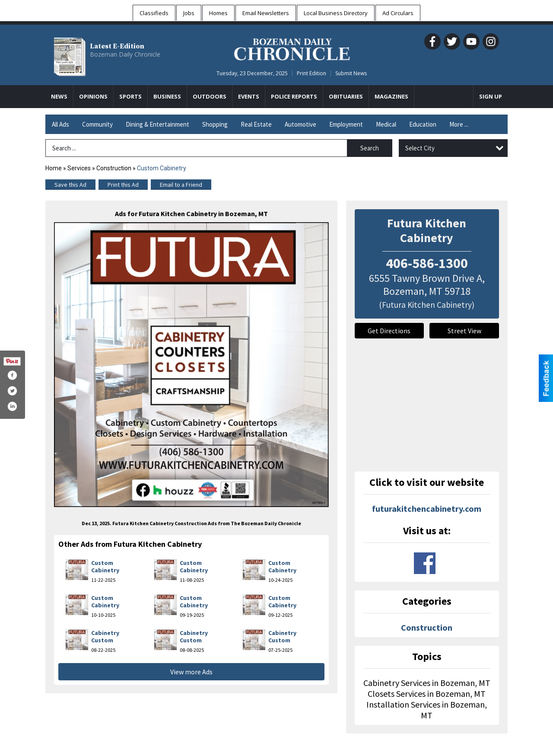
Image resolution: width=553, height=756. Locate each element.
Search (370, 148)
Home (54, 168)
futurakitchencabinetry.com (427, 509)
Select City (420, 148)
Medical (386, 124)
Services (79, 168)
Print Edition (311, 73)
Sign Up (491, 96)
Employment (346, 124)
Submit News (351, 73)
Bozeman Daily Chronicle (125, 54)
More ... (459, 124)
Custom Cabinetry (105, 567)
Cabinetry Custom (105, 637)
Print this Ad (123, 185)
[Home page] (292, 48)
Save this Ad (70, 185)
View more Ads (191, 672)
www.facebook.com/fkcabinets (425, 563)
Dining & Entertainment (157, 124)
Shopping (215, 124)
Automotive (300, 124)
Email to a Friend (181, 185)
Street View (464, 331)
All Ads (60, 124)
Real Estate (256, 124)
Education (423, 124)
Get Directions (389, 331)
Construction (114, 168)
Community (97, 124)
